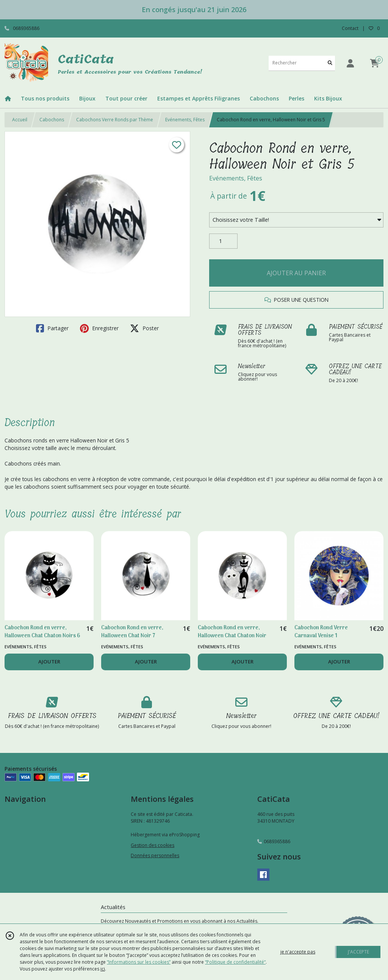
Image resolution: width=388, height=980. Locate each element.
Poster (144, 328)
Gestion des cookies (153, 845)
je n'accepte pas (298, 952)
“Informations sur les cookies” (139, 962)
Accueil (20, 120)
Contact (350, 28)
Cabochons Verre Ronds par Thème (115, 120)
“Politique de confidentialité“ (235, 962)
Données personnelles (155, 855)
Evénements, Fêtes (185, 120)
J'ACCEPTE (358, 952)
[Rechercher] (330, 63)
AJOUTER (49, 662)
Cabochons (52, 120)
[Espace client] (350, 63)
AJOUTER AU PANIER (296, 273)
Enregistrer (99, 328)
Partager (52, 328)
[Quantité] (223, 241)
